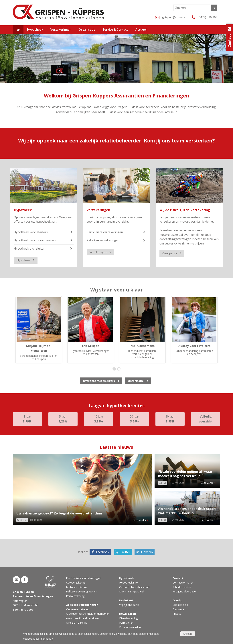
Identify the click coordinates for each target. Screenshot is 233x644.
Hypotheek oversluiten (29, 248)
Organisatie (136, 381)
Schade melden (182, 587)
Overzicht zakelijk (76, 623)
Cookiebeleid (180, 605)
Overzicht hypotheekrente (135, 587)
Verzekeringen (98, 210)
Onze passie (170, 253)
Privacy (177, 614)
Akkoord (188, 634)
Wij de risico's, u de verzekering (185, 210)
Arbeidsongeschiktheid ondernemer (87, 614)
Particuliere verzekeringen (105, 232)
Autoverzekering (76, 583)
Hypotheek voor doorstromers (35, 240)
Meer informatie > (43, 639)
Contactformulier (183, 583)
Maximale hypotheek (132, 591)
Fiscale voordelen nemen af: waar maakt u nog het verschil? (185, 474)
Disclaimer (179, 609)
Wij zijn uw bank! (129, 605)
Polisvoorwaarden (130, 627)
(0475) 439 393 (208, 17)
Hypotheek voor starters (31, 232)
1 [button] (115, 369)
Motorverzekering (77, 587)
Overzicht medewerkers (99, 381)
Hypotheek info (129, 583)
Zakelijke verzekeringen (103, 240)
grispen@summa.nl (175, 17)
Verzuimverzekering (78, 609)
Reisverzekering (75, 596)
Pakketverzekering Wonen (82, 591)
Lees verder (139, 520)
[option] (39, 330)
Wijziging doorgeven (185, 591)
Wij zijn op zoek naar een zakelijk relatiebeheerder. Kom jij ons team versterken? (116, 141)
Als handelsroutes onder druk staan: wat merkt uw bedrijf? (187, 511)
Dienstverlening (129, 618)
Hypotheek (23, 210)
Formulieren (126, 623)
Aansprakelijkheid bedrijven (82, 618)
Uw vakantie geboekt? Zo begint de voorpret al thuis (59, 513)
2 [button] (120, 369)
